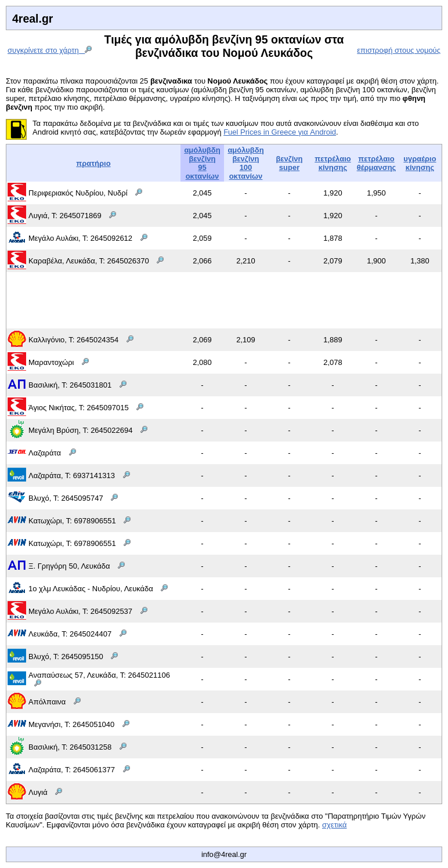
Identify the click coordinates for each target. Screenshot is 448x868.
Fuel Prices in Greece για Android (280, 132)
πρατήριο (93, 163)
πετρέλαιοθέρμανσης (377, 163)
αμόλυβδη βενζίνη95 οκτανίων (202, 163)
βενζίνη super (289, 163)
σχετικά (335, 825)
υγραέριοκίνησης (420, 163)
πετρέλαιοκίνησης (333, 163)
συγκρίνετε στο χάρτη (50, 50)
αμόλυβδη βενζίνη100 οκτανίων (245, 163)
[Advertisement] (224, 299)
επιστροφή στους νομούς (399, 50)
